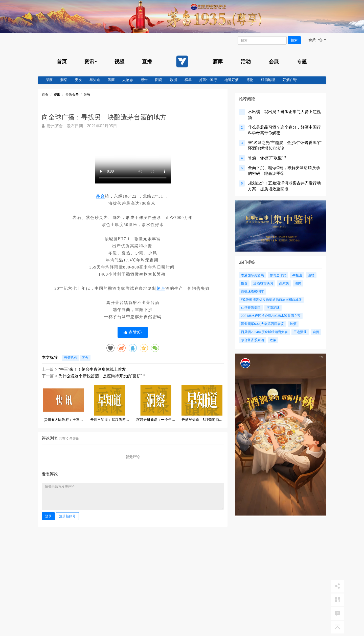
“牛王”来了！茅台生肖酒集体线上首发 (92, 369)
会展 (274, 61)
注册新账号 (67, 516)
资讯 (57, 95)
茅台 (100, 196)
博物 (250, 80)
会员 (317, 40)
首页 (62, 61)
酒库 (218, 61)
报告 (144, 80)
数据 (173, 80)
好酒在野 (290, 80)
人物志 (128, 80)
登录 (48, 516)
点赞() (133, 332)
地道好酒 (232, 80)
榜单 (188, 80)
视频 (119, 61)
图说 (159, 80)
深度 (49, 80)
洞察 (64, 80)
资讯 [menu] (90, 61)
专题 (302, 61)
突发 (78, 80)
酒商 (111, 80)
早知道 (95, 80)
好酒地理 (268, 80)
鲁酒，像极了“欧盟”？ (268, 158)
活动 (246, 61)
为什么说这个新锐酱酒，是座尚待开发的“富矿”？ (102, 376)
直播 (147, 61)
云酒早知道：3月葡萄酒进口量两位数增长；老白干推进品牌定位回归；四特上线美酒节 (202, 420)
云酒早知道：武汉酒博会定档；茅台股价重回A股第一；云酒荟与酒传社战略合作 (110, 420)
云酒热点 (71, 358)
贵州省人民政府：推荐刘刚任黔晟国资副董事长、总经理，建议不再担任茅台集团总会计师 (63, 420)
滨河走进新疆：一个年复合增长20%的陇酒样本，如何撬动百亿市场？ (156, 420)
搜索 (294, 40)
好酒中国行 (208, 80)
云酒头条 (72, 95)
